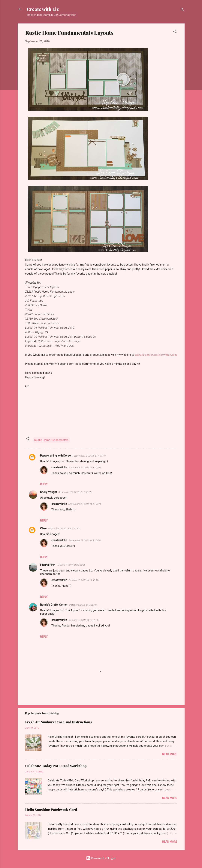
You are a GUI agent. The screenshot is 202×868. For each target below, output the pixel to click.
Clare (43, 528)
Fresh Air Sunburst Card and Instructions (59, 722)
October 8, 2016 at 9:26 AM (83, 605)
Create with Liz (43, 9)
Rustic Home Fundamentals (51, 440)
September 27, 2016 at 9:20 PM (85, 540)
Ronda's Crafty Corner (54, 605)
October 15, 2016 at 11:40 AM (84, 580)
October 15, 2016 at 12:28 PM (84, 620)
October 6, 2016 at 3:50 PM (71, 565)
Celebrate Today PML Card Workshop (56, 766)
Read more (170, 754)
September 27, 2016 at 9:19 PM (85, 504)
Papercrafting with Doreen (56, 456)
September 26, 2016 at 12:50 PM (75, 492)
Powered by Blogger (101, 858)
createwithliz (59, 467)
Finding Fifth (48, 565)
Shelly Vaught (48, 492)
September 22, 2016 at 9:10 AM (85, 468)
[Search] (182, 10)
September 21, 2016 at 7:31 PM (90, 456)
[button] (175, 32)
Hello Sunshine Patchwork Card (51, 810)
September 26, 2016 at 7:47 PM (64, 529)
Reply (44, 484)
